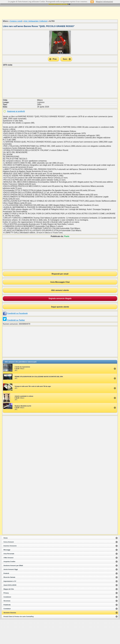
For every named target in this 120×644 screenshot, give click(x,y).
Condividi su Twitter (16, 345)
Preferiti (6, 598)
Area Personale (9, 578)
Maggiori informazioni (104, 2)
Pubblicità (7, 629)
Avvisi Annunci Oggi (11, 594)
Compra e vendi (16, 21)
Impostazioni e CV (10, 606)
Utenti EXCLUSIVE (10, 610)
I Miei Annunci (8, 582)
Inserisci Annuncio (10, 570)
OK (92, 2)
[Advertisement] (60, 13)
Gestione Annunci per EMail (13, 590)
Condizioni (7, 622)
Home (6, 563)
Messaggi (7, 574)
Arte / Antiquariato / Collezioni (36, 21)
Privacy (6, 618)
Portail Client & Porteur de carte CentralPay (19, 641)
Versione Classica (10, 637)
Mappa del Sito (9, 614)
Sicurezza (7, 625)
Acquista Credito (9, 586)
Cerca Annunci (9, 567)
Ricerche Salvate (9, 602)
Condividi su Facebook (17, 338)
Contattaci (7, 633)
